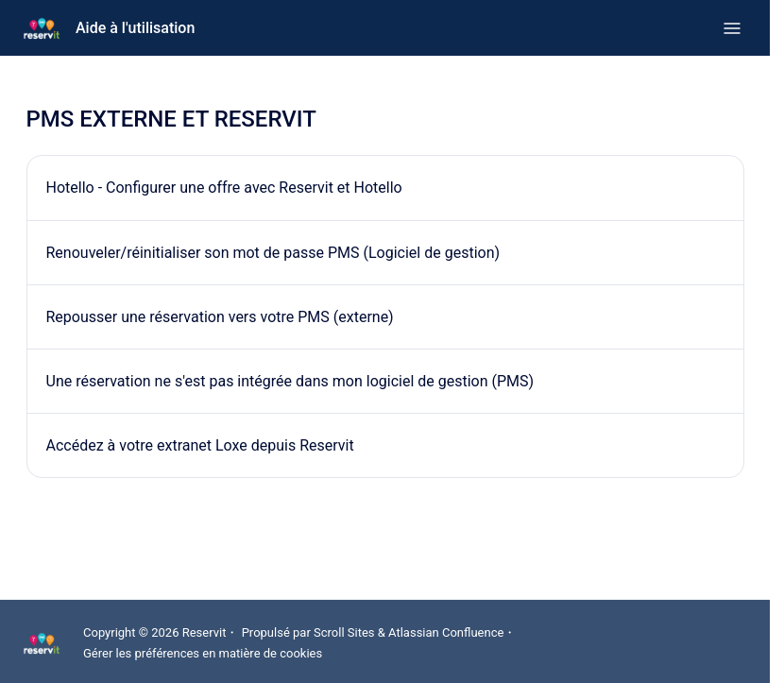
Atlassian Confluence (446, 632)
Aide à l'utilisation (135, 28)
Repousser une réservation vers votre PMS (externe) (220, 317)
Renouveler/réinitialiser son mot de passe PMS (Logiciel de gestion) (273, 253)
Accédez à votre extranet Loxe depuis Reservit (200, 445)
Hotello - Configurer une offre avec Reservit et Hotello (224, 188)
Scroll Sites (344, 632)
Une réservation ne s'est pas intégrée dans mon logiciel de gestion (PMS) (290, 381)
